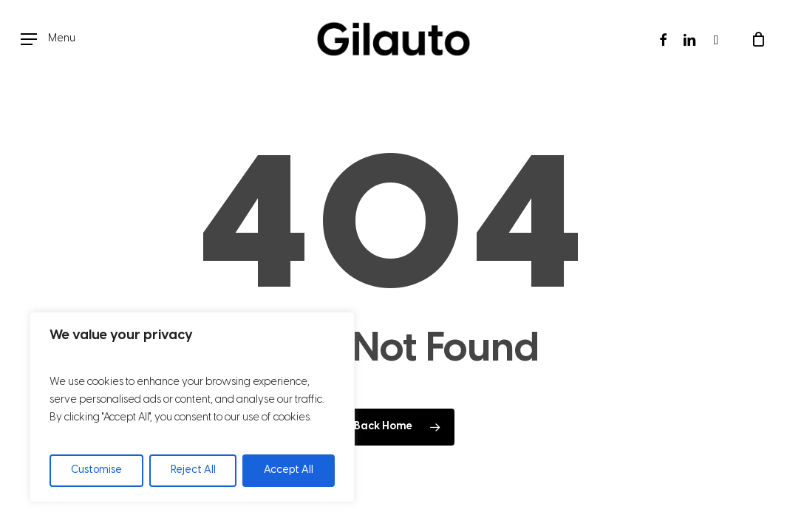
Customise (96, 470)
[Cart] (758, 39)
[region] (192, 407)
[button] (48, 40)
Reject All (193, 470)
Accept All (289, 470)
